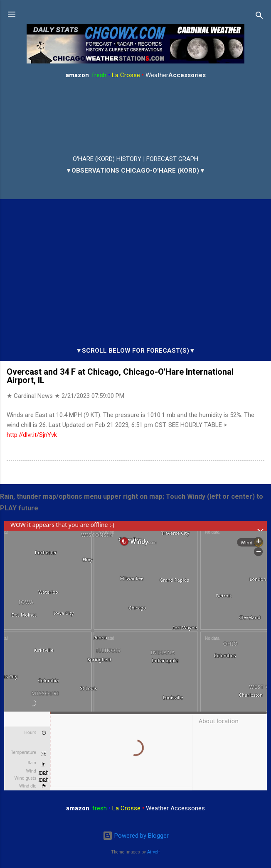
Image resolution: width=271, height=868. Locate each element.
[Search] (259, 17)
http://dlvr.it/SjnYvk (32, 435)
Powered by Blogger (136, 836)
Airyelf (154, 852)
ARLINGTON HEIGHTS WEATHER (135, 117)
